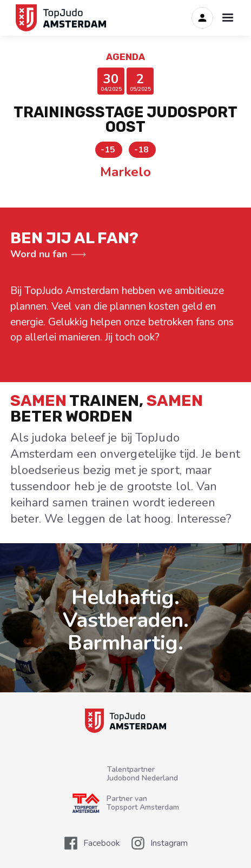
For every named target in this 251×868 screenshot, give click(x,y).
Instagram (169, 843)
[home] (59, 18)
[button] (228, 18)
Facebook (102, 843)
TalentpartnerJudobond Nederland (143, 774)
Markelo (125, 172)
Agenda (125, 57)
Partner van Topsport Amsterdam (143, 803)
